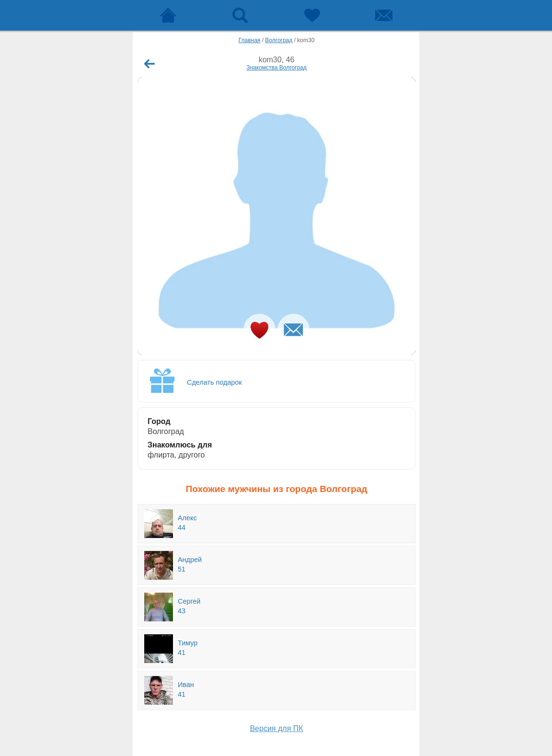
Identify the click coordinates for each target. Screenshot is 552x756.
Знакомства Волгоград (276, 68)
